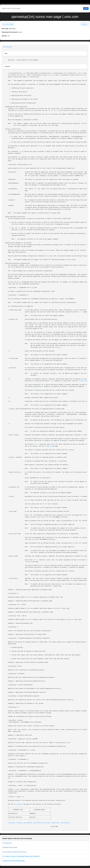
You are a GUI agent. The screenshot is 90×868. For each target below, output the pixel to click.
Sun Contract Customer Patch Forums (14, 852)
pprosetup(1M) (8, 47)
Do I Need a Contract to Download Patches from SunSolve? (21, 856)
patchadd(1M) (28, 823)
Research (84, 24)
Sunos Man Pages (8, 24)
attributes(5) (18, 804)
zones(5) (58, 347)
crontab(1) (82, 381)
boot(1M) (19, 823)
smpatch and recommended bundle (14, 861)
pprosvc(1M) (46, 823)
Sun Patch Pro (7, 843)
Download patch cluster (10, 847)
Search (86, 8)
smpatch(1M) (48, 125)
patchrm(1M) (37, 823)
